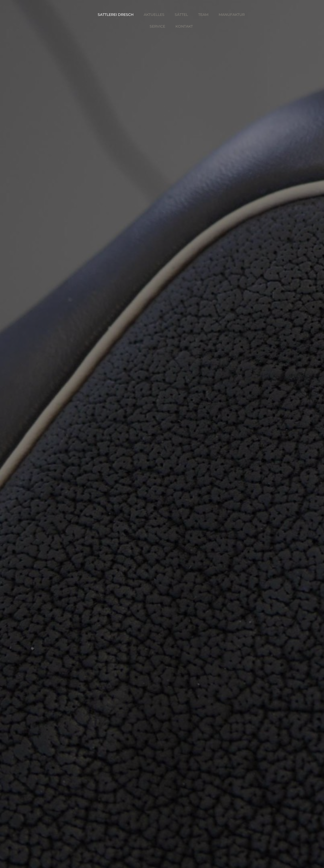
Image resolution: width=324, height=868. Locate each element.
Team (203, 15)
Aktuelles (154, 15)
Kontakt (184, 26)
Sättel (181, 15)
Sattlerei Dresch (116, 15)
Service (157, 26)
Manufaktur (232, 15)
